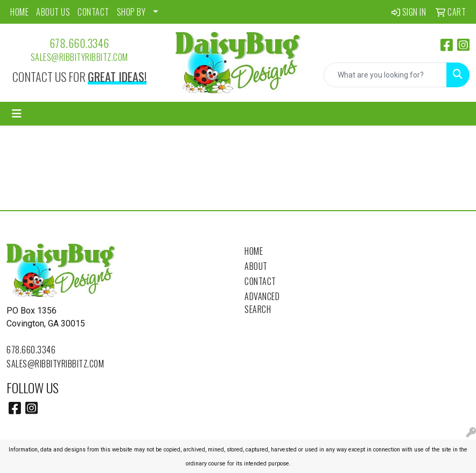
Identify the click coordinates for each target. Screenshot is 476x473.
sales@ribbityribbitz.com (79, 57)
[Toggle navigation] (17, 114)
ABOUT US (53, 12)
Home (254, 251)
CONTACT (93, 12)
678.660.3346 (79, 43)
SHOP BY (131, 12)
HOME (19, 12)
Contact (260, 281)
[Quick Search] (385, 75)
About (256, 266)
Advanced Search (262, 303)
